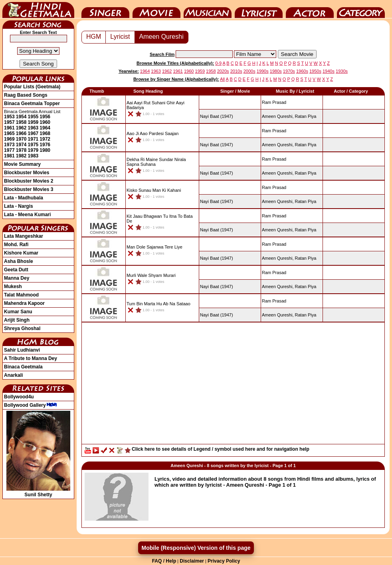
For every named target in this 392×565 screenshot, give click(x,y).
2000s (249, 71)
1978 (21, 150)
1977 (9, 150)
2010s (236, 71)
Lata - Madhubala (24, 198)
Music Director (208, 9)
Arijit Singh (17, 320)
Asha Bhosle (19, 261)
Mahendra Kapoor (24, 303)
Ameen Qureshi (161, 37)
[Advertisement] (233, 385)
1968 (45, 133)
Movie (156, 9)
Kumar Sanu (18, 312)
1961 (9, 128)
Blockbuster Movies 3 (29, 189)
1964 (45, 128)
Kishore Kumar (21, 253)
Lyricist (259, 9)
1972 (45, 139)
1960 (45, 122)
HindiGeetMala (38, 9)
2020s (223, 71)
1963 (33, 128)
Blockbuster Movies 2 (29, 181)
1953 (9, 117)
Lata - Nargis (19, 206)
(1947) (217, 116)
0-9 (218, 63)
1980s (276, 71)
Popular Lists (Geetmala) (32, 87)
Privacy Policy (224, 561)
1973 (9, 145)
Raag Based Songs (26, 95)
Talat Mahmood (21, 295)
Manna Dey (17, 278)
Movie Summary (22, 164)
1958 (21, 122)
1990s (263, 71)
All (222, 79)
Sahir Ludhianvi (22, 350)
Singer (105, 9)
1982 (21, 156)
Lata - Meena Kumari (27, 215)
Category (361, 9)
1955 (33, 117)
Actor (310, 9)
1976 (45, 145)
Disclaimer (192, 561)
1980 (45, 150)
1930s (342, 71)
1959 (33, 122)
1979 (33, 150)
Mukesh (13, 286)
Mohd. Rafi (16, 245)
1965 (9, 133)
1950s (315, 71)
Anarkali (13, 375)
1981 (9, 156)
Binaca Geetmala (23, 367)
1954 (21, 117)
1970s (289, 71)
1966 (21, 133)
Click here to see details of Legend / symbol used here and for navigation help (221, 449)
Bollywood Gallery (31, 405)
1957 (9, 122)
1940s (329, 71)
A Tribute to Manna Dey (31, 358)
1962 (21, 128)
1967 (33, 133)
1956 (45, 117)
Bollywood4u (19, 397)
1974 (21, 145)
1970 (21, 139)
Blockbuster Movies (27, 173)
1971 (33, 139)
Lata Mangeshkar (24, 236)
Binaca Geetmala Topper (32, 103)
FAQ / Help (164, 561)
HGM (94, 37)
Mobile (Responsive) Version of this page (196, 548)
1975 (33, 145)
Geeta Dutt (16, 270)
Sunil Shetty (38, 492)
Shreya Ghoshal (22, 328)
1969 (9, 139)
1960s (302, 71)
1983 (33, 156)
